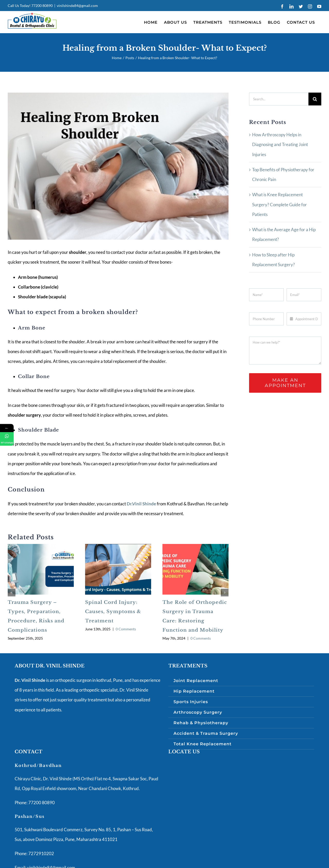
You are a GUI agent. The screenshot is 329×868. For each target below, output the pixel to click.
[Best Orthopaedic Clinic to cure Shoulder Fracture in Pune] (118, 166)
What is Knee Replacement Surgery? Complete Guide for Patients (280, 204)
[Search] (315, 99)
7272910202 (41, 853)
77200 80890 (42, 6)
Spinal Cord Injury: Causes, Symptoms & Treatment (113, 612)
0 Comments (126, 629)
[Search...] (279, 99)
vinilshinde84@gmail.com (77, 6)
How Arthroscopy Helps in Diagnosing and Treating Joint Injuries (280, 145)
